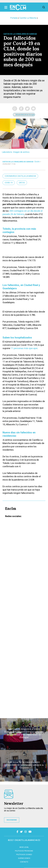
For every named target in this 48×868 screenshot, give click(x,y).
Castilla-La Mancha (28, 18)
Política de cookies (24, 855)
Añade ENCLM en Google (24, 115)
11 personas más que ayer (24, 348)
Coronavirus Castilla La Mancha (20, 176)
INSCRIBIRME (12, 820)
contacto (24, 862)
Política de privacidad (24, 851)
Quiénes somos (24, 858)
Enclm (37, 162)
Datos (22, 183)
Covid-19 (9, 183)
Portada (14, 18)
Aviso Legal (24, 847)
